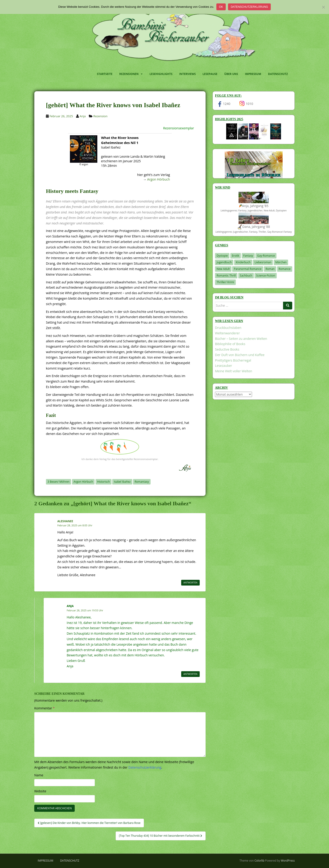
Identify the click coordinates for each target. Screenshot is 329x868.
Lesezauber (224, 366)
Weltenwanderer (227, 333)
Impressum (253, 74)
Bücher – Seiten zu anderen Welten (241, 339)
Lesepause (210, 74)
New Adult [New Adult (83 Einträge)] (223, 269)
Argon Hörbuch (159, 179)
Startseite (105, 74)
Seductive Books (227, 349)
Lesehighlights (161, 74)
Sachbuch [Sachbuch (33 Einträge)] (246, 276)
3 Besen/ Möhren (58, 482)
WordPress (288, 861)
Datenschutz (278, 74)
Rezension (100, 116)
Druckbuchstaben (228, 328)
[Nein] (323, 7)
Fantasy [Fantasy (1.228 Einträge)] (248, 256)
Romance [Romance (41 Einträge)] (285, 269)
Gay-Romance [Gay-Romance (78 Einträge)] (266, 256)
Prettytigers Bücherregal (233, 360)
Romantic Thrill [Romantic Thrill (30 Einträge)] (226, 276)
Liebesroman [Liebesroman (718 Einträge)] (263, 262)
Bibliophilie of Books (230, 344)
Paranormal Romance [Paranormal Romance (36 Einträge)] (248, 269)
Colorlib (259, 861)
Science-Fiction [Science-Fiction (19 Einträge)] (266, 276)
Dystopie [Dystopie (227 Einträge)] (222, 256)
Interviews (188, 74)
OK (221, 7)
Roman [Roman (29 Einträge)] (270, 269)
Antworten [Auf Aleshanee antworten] (190, 583)
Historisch (103, 482)
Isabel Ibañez (122, 482)
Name (39, 775)
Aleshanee (65, 521)
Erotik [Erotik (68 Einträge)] (236, 256)
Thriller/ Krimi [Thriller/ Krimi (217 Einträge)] (225, 282)
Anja (83, 116)
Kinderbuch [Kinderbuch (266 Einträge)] (243, 262)
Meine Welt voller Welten (233, 371)
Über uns (231, 74)
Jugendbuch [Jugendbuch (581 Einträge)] (224, 262)
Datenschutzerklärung (249, 7)
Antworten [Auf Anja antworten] (190, 674)
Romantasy (142, 482)
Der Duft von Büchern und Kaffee (240, 355)
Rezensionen (129, 74)
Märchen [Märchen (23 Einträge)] (281, 262)
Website (40, 791)
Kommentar (44, 708)
